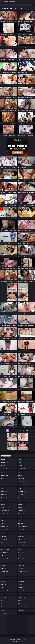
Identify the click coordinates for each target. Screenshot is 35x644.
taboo (21, 556)
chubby (4, 501)
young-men (22, 610)
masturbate (22, 478)
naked (21, 488)
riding (21, 536)
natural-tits (22, 491)
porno (21, 514)
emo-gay (5, 527)
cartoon (4, 491)
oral (21, 495)
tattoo (21, 559)
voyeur (21, 594)
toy (21, 568)
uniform (22, 584)
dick (3, 517)
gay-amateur (6, 562)
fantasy (4, 539)
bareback (5, 475)
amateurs (4, 462)
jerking (4, 600)
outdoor (22, 504)
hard (4, 575)
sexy (21, 539)
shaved (22, 543)
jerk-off (4, 597)
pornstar (22, 517)
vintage (21, 591)
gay (3, 556)
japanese (5, 591)
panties (21, 507)
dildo (4, 520)
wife (21, 600)
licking (21, 466)
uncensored (23, 572)
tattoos (21, 562)
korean (4, 610)
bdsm (4, 482)
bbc (3, 478)
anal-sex (4, 469)
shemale (22, 546)
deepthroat (5, 514)
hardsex (4, 581)
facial (4, 536)
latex (3, 613)
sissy (21, 552)
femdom (5, 546)
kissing (4, 607)
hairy (4, 568)
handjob (4, 572)
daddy (4, 507)
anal (4, 466)
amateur (5, 459)
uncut (21, 575)
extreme (4, 533)
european (4, 530)
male (21, 472)
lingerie (22, 469)
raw (21, 523)
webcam (22, 597)
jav (3, 594)
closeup (4, 504)
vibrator (22, 588)
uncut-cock (22, 578)
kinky (3, 604)
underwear (22, 581)
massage (22, 475)
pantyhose (22, 511)
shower (21, 549)
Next (27, 430)
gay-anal (5, 565)
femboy (4, 543)
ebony (4, 523)
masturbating (23, 482)
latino (21, 462)
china (3, 495)
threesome (23, 565)
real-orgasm (23, 527)
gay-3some (5, 559)
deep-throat (5, 511)
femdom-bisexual (7, 549)
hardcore (5, 578)
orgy (21, 501)
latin (21, 459)
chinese (4, 498)
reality (21, 530)
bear (3, 488)
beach (4, 485)
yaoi (21, 604)
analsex (4, 472)
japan (4, 588)
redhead (22, 533)
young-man (22, 607)
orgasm (22, 498)
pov (21, 520)
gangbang (5, 552)
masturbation (23, 485)
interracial (5, 584)
